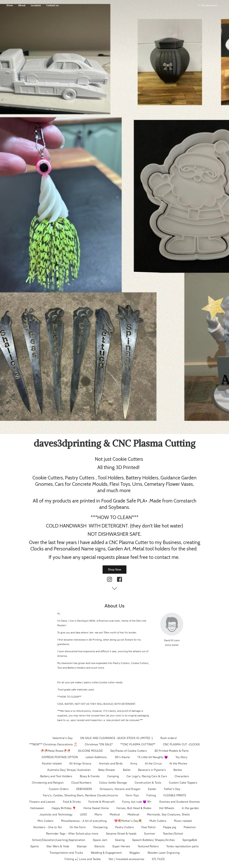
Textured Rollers (148, 846)
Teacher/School (173, 834)
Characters (182, 776)
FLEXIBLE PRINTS (175, 795)
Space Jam (100, 840)
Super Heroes (121, 846)
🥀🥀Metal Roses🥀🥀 (55, 751)
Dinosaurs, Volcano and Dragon (120, 789)
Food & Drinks (72, 802)
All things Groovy (80, 764)
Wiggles (135, 853)
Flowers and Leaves (42, 802)
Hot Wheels (167, 808)
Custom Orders (59, 789)
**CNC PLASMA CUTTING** (138, 744)
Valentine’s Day (62, 738)
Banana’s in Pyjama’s (152, 770)
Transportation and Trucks (66, 853)
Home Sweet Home (96, 808)
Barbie (178, 770)
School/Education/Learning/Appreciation (59, 840)
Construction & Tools (148, 783)
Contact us (52, 5)
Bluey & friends (90, 776)
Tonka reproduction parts (182, 846)
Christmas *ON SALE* (99, 744)
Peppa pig (170, 827)
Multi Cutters (158, 821)
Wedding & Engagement (106, 853)
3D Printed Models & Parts (172, 751)
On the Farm (78, 827)
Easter (152, 789)
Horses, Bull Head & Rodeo (134, 808)
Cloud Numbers (81, 783)
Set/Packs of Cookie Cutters (128, 751)
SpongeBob (190, 840)
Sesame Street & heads (121, 834)
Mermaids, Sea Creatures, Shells (168, 814)
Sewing (120, 840)
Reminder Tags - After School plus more (72, 834)
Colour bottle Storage (113, 783)
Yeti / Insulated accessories (126, 859)
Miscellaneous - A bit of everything (84, 821)
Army (134, 764)
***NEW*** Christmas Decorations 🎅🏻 (53, 744)
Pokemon (190, 827)
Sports (35, 846)
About (22, 5)
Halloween (37, 808)
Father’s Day (172, 789)
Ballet (127, 770)
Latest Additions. (96, 757)
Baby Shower (107, 770)
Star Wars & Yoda (58, 846)
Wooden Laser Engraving (163, 853)
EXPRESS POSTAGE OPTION (60, 757)
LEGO (83, 814)
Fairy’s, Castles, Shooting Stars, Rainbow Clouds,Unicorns (80, 795)
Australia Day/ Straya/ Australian (69, 770)
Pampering (100, 827)
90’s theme (122, 757)
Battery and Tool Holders (56, 776)
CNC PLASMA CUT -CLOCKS (181, 744)
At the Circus (153, 764)
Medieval (133, 814)
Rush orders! (169, 738)
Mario (98, 814)
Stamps (82, 846)
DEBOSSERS (84, 789)
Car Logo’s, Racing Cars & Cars (147, 776)
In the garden (190, 808)
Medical (115, 814)
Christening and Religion (48, 783)
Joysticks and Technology (56, 814)
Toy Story (181, 757)
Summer (150, 834)
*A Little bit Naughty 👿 (153, 757)
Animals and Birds (111, 764)
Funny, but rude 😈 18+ (137, 802)
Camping (113, 776)
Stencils (99, 846)
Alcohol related (52, 764)
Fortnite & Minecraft (101, 802)
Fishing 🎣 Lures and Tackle (83, 859)
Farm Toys (132, 795)
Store (10, 5)
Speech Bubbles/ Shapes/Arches (153, 840)
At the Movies (178, 764)
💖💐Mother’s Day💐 (128, 821)
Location (36, 5)
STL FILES (158, 859)
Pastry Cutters (124, 827)
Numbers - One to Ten (48, 827)
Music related (183, 821)
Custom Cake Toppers (183, 783)
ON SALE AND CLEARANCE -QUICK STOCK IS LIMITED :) (116, 738)
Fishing (151, 795)
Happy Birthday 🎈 (64, 808)
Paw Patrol (148, 827)
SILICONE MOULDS (90, 751)
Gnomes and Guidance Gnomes (179, 802)
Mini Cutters (45, 821)
